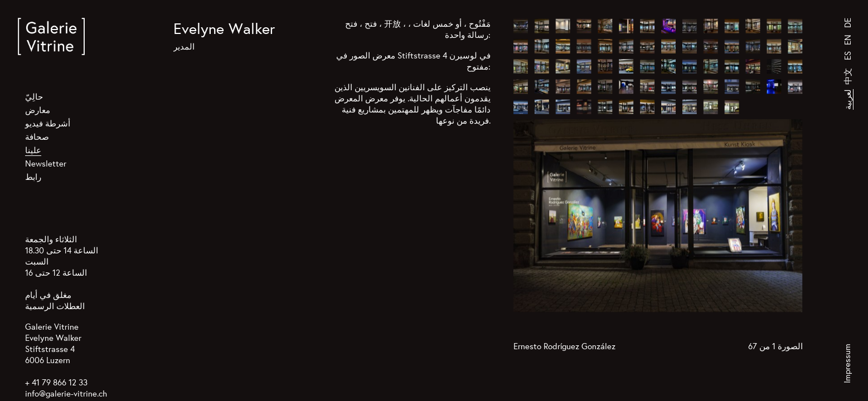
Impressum (847, 363)
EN (848, 40)
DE (848, 23)
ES (848, 56)
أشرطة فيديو (48, 123)
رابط (33, 177)
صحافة (37, 137)
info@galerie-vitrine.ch (66, 393)
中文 (848, 76)
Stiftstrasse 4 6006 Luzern (50, 354)
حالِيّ (34, 97)
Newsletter (46, 163)
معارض (38, 110)
